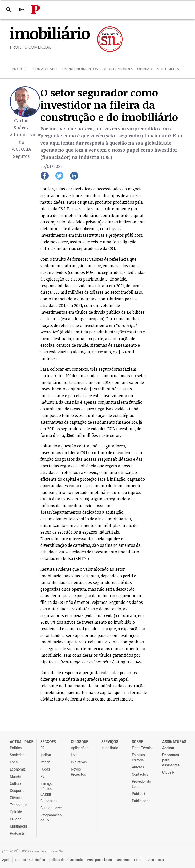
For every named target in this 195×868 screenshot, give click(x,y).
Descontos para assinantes (171, 760)
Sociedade (18, 755)
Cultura (16, 783)
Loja (74, 755)
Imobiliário (110, 748)
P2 (43, 748)
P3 (43, 776)
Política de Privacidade (66, 860)
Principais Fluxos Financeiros (108, 860)
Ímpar (45, 762)
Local (14, 762)
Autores (138, 767)
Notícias (20, 69)
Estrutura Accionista (149, 860)
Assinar (168, 748)
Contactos (140, 774)
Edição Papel (46, 69)
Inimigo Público (46, 786)
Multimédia (168, 69)
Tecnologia (19, 805)
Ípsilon (46, 755)
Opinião (145, 69)
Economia (18, 769)
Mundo (15, 776)
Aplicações (80, 748)
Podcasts (17, 833)
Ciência (16, 798)
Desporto (17, 791)
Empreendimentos (80, 69)
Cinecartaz (49, 801)
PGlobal (16, 819)
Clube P (168, 772)
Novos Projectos (78, 772)
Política (16, 748)
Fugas (45, 769)
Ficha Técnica (143, 748)
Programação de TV (51, 818)
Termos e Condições (30, 860)
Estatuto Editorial (138, 758)
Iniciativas (79, 762)
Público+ (139, 794)
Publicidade (141, 801)
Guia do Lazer (51, 808)
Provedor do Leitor (141, 784)
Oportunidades (118, 69)
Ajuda (6, 860)
